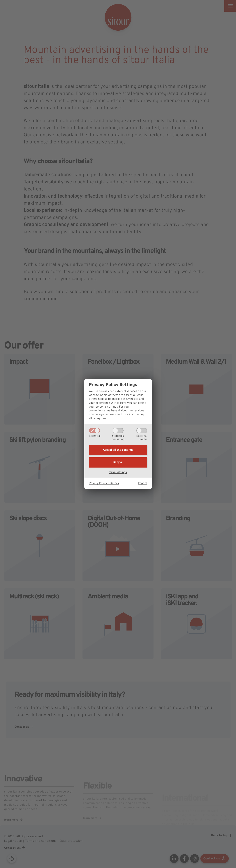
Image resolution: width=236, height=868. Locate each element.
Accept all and (118, 450)
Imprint (143, 483)
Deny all (118, 462)
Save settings (118, 472)
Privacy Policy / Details (104, 483)
